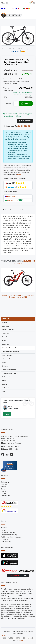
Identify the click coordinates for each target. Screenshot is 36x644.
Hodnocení (23, 210)
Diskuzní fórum (6, 542)
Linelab (21, 641)
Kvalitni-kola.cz (11, 196)
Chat (7, 414)
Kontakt (4, 530)
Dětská (4, 494)
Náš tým (4, 528)
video (19, 175)
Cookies (4, 636)
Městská (4, 484)
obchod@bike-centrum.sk (12, 443)
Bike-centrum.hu (12, 200)
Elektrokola (5, 482)
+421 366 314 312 (9, 438)
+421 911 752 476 (23, 126)
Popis (5, 210)
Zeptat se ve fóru (25, 121)
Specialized (5, 539)
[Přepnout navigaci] (29, 15)
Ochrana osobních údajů (10, 535)
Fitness (4, 491)
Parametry (13, 210)
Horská (4, 487)
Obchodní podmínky (8, 532)
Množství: (9, 104)
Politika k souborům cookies (11, 537)
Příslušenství (6, 496)
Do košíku (26, 103)
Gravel (3, 489)
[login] (33, 3)
